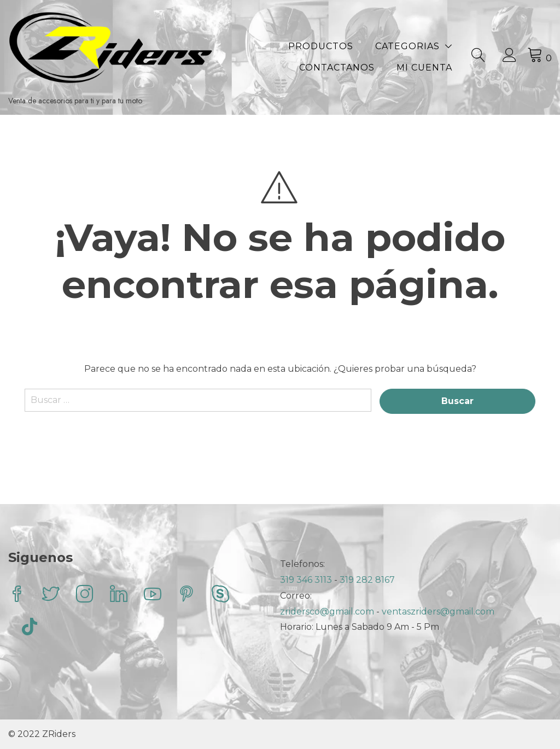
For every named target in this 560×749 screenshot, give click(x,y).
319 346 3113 (307, 580)
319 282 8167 (367, 580)
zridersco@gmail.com (327, 612)
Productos (321, 46)
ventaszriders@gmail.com (438, 612)
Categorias (407, 46)
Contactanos (337, 68)
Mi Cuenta (424, 68)
